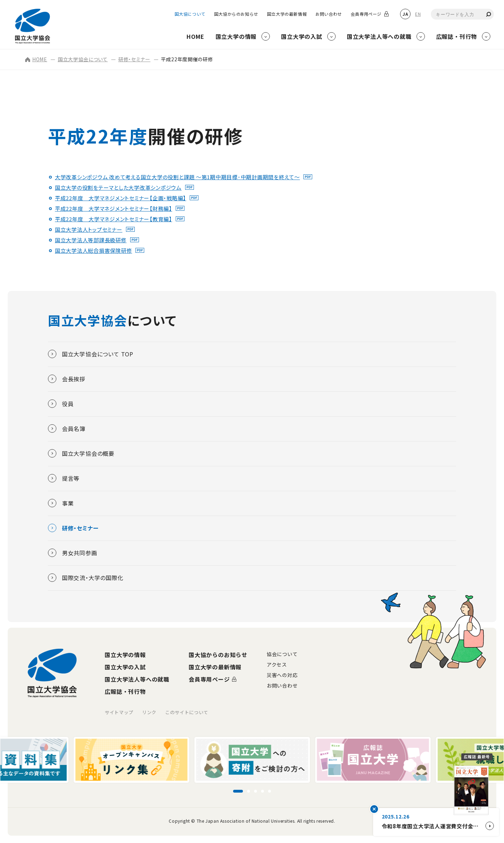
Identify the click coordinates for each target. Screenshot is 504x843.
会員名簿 (67, 429)
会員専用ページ (366, 14)
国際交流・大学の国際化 (86, 578)
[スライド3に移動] (255, 791)
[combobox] (462, 14)
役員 (61, 404)
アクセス (277, 664)
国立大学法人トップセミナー (89, 229)
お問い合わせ (329, 14)
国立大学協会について (83, 59)
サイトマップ (119, 712)
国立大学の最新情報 (287, 14)
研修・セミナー (134, 59)
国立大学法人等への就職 (137, 679)
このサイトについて (187, 712)
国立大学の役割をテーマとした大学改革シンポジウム (118, 187)
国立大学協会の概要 (81, 453)
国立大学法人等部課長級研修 (91, 240)
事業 (61, 503)
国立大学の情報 (125, 655)
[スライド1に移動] (238, 791)
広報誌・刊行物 (125, 691)
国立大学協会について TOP (91, 354)
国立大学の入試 (125, 667)
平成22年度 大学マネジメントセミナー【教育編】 (114, 219)
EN (418, 14)
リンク (149, 712)
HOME (36, 59)
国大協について (190, 14)
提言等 (64, 478)
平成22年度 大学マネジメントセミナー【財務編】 (114, 208)
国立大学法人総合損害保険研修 (94, 250)
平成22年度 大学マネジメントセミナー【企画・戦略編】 (121, 198)
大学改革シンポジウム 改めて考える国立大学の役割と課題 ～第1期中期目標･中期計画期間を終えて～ (177, 177)
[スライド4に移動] (262, 791)
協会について (282, 654)
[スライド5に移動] (269, 791)
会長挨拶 (67, 379)
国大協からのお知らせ (236, 14)
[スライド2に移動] (248, 791)
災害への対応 (282, 675)
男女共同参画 (73, 553)
